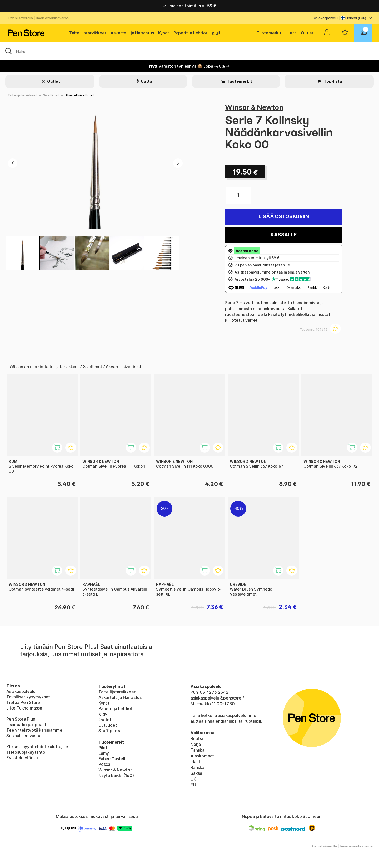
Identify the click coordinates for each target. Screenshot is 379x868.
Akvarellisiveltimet (80, 95)
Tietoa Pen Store (23, 702)
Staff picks (109, 731)
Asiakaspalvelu (326, 18)
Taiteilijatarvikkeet (88, 33)
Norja (196, 744)
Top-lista (332, 81)
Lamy (104, 753)
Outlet (307, 33)
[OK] (189, 51)
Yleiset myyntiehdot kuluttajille (37, 747)
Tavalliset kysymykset (28, 697)
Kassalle (284, 235)
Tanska (198, 750)
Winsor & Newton (254, 107)
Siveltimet (51, 95)
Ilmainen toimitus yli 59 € (189, 6)
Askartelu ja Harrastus (132, 33)
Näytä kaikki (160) (116, 775)
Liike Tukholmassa (24, 708)
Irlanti (196, 762)
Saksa (196, 773)
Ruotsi (197, 738)
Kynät (164, 33)
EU (193, 785)
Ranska (198, 767)
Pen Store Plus (21, 719)
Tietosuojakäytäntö (26, 752)
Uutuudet (108, 725)
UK (193, 779)
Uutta (291, 33)
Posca (104, 764)
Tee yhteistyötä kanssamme (34, 730)
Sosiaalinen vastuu (24, 736)
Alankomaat (202, 756)
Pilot (103, 748)
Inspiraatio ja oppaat (26, 725)
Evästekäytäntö (22, 758)
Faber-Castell (112, 759)
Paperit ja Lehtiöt (191, 33)
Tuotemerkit (269, 33)
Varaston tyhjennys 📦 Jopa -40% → (190, 66)
